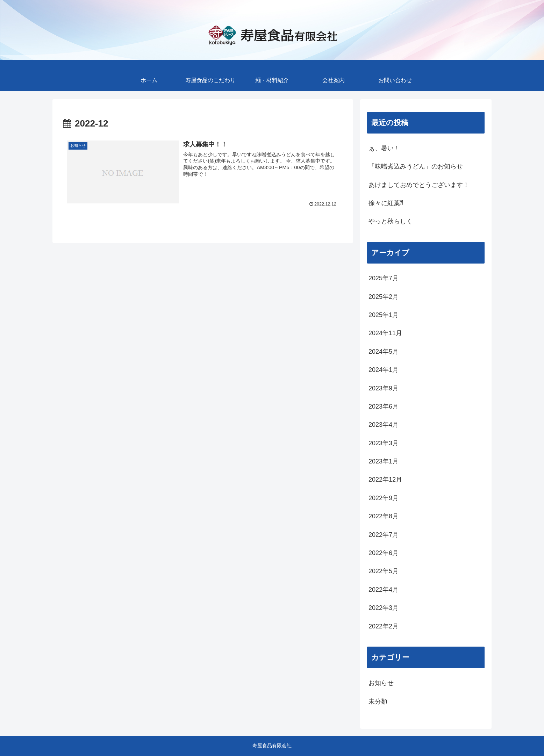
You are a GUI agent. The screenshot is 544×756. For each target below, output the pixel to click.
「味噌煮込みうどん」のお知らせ (416, 166)
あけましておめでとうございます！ (419, 185)
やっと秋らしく (391, 221)
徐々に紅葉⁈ (386, 203)
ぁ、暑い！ (384, 148)
